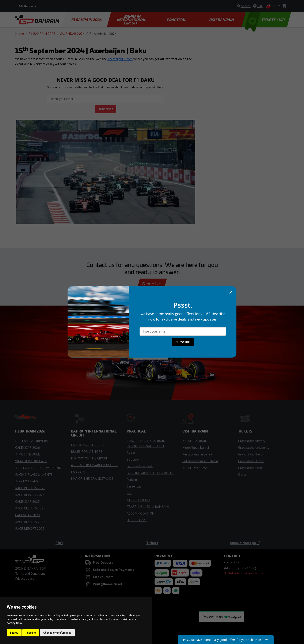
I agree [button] (14, 633)
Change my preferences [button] (57, 633)
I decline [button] (31, 633)
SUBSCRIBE (183, 342)
